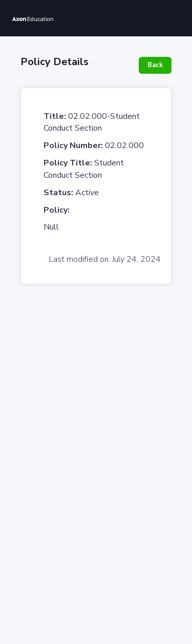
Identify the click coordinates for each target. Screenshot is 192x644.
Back (155, 65)
